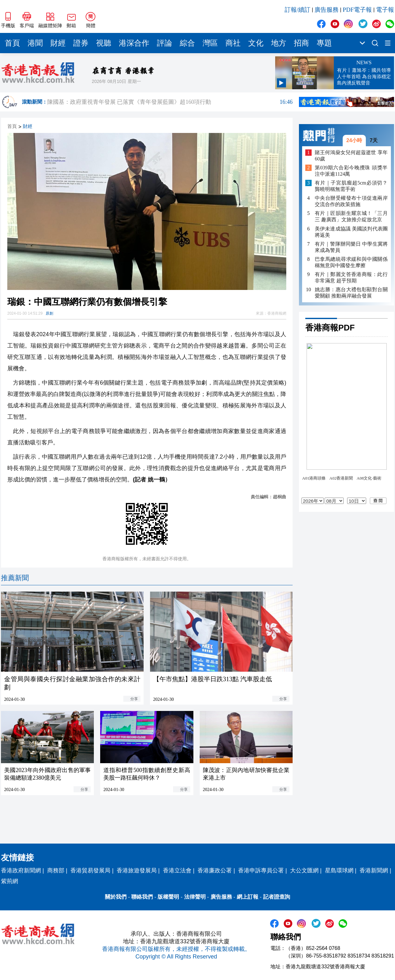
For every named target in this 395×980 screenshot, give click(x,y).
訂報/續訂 (298, 10)
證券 (81, 43)
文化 (256, 43)
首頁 (12, 43)
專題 (324, 43)
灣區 (210, 43)
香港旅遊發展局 (137, 870)
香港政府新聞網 (21, 870)
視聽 (104, 43)
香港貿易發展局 (90, 870)
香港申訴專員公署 (261, 870)
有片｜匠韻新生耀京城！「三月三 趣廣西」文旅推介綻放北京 (351, 216)
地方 (279, 43)
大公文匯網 (304, 870)
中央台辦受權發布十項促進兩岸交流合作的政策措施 (351, 201)
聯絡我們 (142, 897)
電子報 (385, 10)
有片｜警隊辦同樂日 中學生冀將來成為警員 (351, 247)
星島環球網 (339, 870)
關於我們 (116, 897)
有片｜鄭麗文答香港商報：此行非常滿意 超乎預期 (351, 277)
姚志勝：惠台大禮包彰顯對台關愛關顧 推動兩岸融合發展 (351, 293)
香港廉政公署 (215, 870)
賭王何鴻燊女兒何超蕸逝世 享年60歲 (351, 156)
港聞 (35, 43)
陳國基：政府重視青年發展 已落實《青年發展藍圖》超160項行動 (170, 102)
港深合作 (134, 43)
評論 (165, 43)
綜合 (187, 43)
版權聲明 (168, 897)
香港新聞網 (374, 870)
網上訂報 (248, 897)
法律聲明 (195, 897)
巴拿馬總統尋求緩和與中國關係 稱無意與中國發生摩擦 (351, 262)
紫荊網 (10, 881)
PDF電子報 (357, 10)
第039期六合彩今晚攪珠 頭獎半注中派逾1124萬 (351, 171)
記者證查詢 (277, 897)
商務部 (56, 870)
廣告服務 (327, 10)
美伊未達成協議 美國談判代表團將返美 (351, 232)
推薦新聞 (15, 578)
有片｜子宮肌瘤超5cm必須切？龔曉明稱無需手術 (351, 186)
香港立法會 (177, 870)
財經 (58, 43)
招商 (301, 43)
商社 (233, 43)
